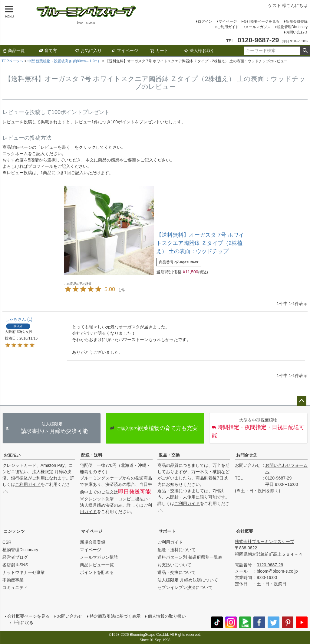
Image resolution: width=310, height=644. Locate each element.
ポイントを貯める (97, 572)
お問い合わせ (297, 32)
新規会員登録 (297, 21)
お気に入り (88, 50)
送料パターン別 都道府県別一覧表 (190, 557)
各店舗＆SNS (15, 565)
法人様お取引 (200, 50)
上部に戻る (23, 623)
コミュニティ (15, 587)
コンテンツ (14, 531)
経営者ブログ (15, 557)
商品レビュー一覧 (97, 565)
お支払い (12, 455)
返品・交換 (169, 455)
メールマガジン (258, 27)
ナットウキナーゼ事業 (24, 572)
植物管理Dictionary (292, 27)
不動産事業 (13, 580)
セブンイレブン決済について (185, 587)
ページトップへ (302, 401)
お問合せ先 (247, 455)
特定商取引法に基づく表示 (115, 616)
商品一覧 (14, 50)
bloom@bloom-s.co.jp (277, 571)
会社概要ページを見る (261, 21)
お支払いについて (174, 565)
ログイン (205, 21)
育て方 (48, 50)
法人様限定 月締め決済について (188, 580)
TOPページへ (12, 61)
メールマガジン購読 (99, 557)
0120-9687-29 (278, 478)
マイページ (228, 21)
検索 (305, 51)
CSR (7, 542)
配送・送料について (176, 550)
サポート (167, 531)
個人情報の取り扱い (167, 616)
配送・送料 (92, 455)
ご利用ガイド (228, 27)
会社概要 (245, 531)
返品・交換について (176, 572)
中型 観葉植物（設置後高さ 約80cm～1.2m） (64, 61)
